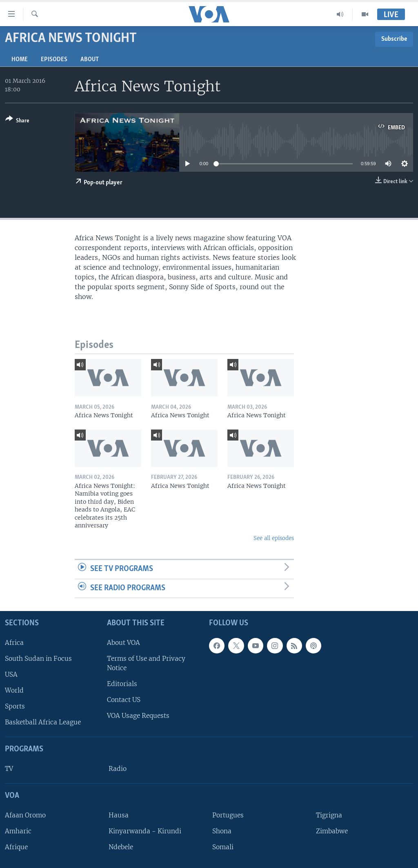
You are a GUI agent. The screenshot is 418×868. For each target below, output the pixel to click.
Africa (14, 643)
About (90, 60)
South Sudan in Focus (38, 659)
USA (11, 674)
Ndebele (121, 847)
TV (9, 769)
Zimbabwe (332, 831)
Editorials (122, 684)
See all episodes (274, 538)
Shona (222, 831)
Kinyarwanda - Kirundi (145, 831)
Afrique (16, 847)
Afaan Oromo (25, 815)
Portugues (228, 815)
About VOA (123, 643)
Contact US (124, 700)
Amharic (18, 831)
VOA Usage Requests (138, 716)
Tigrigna (329, 815)
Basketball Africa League (43, 723)
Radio (118, 769)
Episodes (54, 60)
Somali (223, 847)
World (14, 690)
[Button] (17, 121)
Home (20, 60)
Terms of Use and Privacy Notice (146, 663)
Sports (15, 706)
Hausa (119, 815)
